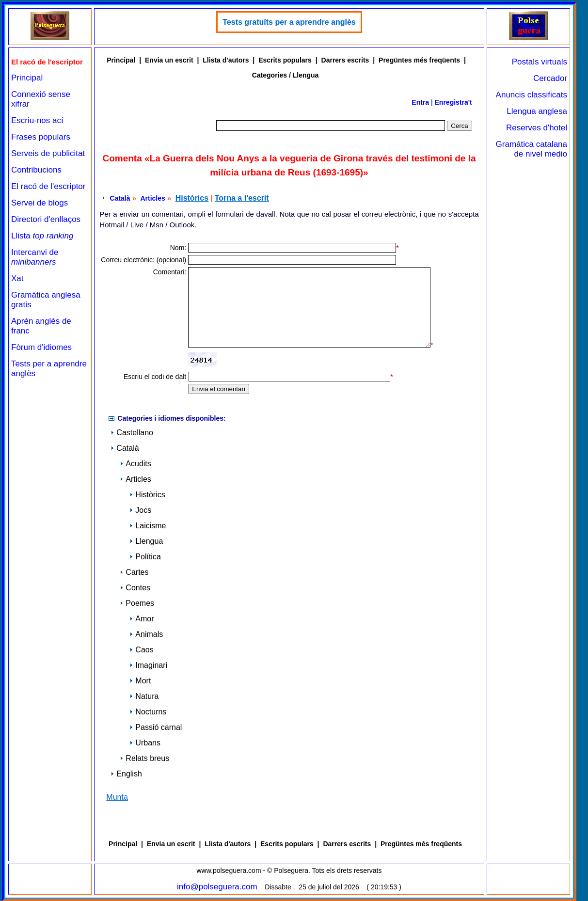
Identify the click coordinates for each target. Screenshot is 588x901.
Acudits (135, 464)
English (126, 774)
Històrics (192, 198)
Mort (140, 681)
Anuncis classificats (532, 95)
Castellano (132, 433)
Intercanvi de (35, 257)
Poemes (137, 603)
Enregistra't (453, 102)
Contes (135, 588)
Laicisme (148, 526)
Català (120, 198)
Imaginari (148, 665)
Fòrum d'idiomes (41, 347)
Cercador (550, 78)
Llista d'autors (226, 60)
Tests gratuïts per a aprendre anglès (289, 22)
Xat (17, 278)
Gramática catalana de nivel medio (532, 149)
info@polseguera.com (217, 887)
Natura (144, 696)
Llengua (146, 541)
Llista (42, 236)
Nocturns (148, 712)
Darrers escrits (345, 60)
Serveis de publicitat (48, 153)
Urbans (145, 743)
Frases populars (41, 137)
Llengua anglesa (537, 111)
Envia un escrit (169, 60)
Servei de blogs (40, 203)
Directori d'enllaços (46, 219)
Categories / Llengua (286, 75)
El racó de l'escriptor (48, 186)
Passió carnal (156, 727)
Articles (152, 198)
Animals (146, 634)
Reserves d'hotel (537, 128)
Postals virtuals (540, 62)
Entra (420, 102)
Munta (117, 797)
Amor (142, 619)
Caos (141, 650)
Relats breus (144, 758)
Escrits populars (285, 60)
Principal (27, 78)
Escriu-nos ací (37, 120)
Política (145, 557)
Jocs (140, 510)
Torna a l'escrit (242, 198)
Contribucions (36, 170)
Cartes (134, 572)
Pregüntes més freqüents (419, 60)
